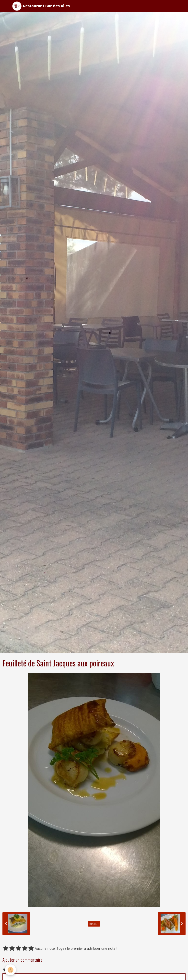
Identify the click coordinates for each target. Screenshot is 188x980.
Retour (94, 924)
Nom (7, 970)
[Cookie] (10, 970)
